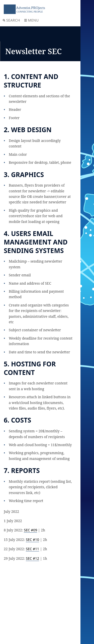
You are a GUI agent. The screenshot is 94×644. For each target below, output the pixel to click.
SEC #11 (32, 549)
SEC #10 (32, 540)
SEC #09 (30, 530)
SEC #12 (32, 558)
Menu (31, 20)
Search (11, 20)
